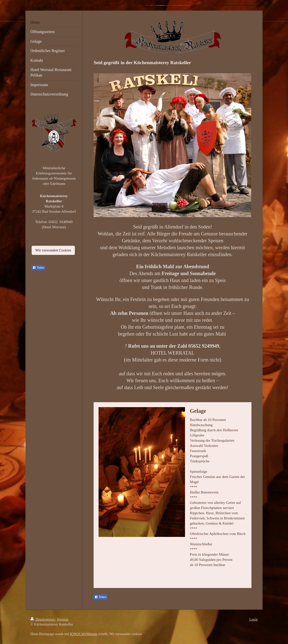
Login (254, 619)
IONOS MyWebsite (83, 634)
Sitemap (63, 619)
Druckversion (43, 619)
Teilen (100, 597)
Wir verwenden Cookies (53, 250)
